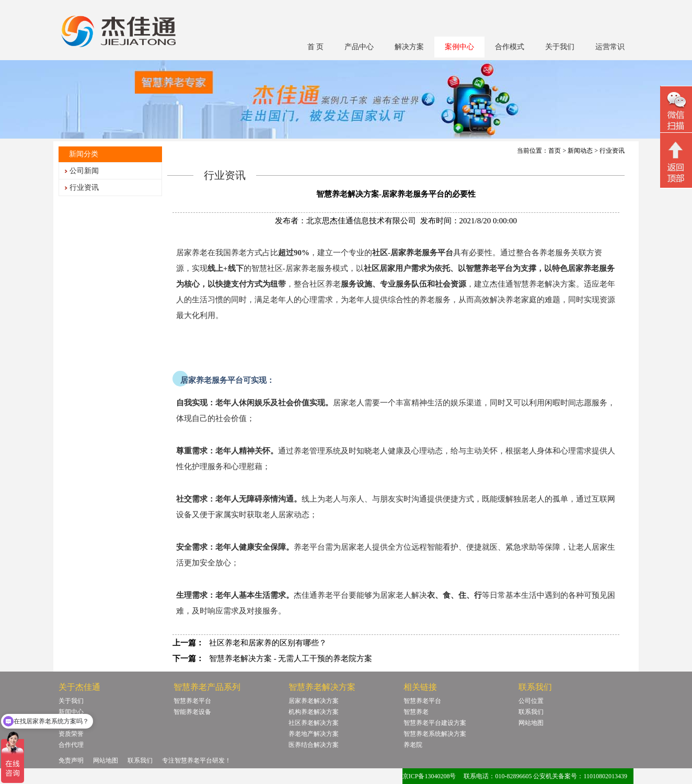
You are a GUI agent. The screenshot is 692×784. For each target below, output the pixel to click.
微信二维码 (676, 111)
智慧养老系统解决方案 (435, 734)
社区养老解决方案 (314, 723)
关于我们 (560, 47)
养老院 (413, 745)
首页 (555, 151)
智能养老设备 (192, 712)
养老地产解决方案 (314, 734)
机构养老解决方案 (314, 712)
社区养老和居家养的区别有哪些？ (268, 643)
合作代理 (71, 745)
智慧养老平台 (192, 701)
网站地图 (531, 723)
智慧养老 (416, 712)
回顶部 (676, 162)
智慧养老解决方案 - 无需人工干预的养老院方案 (291, 658)
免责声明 (71, 760)
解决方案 (409, 47)
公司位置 (531, 701)
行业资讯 (84, 188)
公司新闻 (84, 171)
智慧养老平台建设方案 (435, 723)
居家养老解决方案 (314, 701)
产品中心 (359, 47)
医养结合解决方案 (314, 745)
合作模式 (510, 47)
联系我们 (531, 712)
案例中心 (459, 47)
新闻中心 (71, 712)
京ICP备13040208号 (429, 776)
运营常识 (610, 47)
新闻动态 (580, 151)
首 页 (316, 47)
